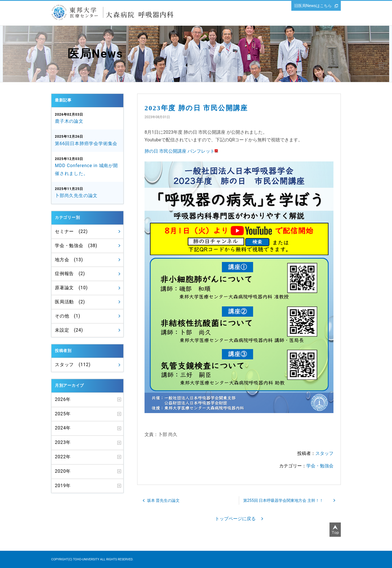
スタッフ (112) (73, 365)
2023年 (63, 442)
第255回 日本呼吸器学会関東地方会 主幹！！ (283, 500)
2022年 (63, 457)
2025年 (63, 414)
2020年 (63, 471)
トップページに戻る (235, 519)
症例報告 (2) (70, 274)
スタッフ (324, 453)
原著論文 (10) (71, 288)
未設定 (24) (69, 330)
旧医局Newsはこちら (313, 6)
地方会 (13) (69, 260)
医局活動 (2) (70, 302)
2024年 (63, 428)
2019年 (63, 486)
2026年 (63, 399)
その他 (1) (68, 316)
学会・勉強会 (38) (76, 246)
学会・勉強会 (320, 466)
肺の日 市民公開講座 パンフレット (180, 151)
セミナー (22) (71, 231)
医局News (95, 54)
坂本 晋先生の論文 (163, 500)
